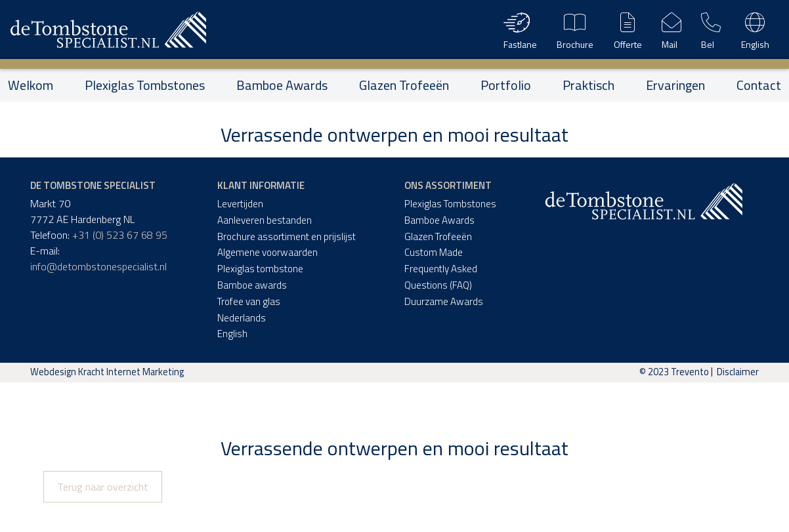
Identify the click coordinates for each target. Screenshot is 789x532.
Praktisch (588, 85)
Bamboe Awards (282, 85)
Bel (711, 30)
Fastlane (520, 30)
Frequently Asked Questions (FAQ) (441, 277)
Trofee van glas (249, 301)
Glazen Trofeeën (404, 85)
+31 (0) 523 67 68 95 (120, 235)
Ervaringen (675, 85)
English (755, 30)
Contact (759, 85)
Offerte (628, 30)
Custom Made (434, 252)
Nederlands (242, 318)
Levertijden (240, 204)
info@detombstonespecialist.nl (98, 266)
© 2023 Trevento (674, 372)
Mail (672, 30)
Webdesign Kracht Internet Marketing (107, 372)
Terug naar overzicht (103, 487)
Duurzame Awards (444, 301)
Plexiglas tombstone (260, 269)
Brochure (575, 30)
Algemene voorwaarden (267, 252)
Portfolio (506, 85)
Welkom (31, 85)
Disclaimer (738, 372)
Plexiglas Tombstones (145, 85)
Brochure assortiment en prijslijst (287, 236)
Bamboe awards (252, 285)
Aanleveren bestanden (265, 220)
